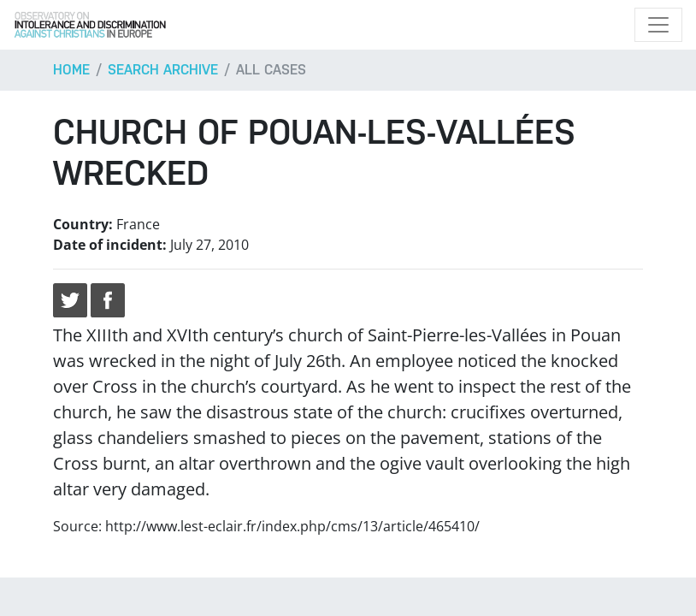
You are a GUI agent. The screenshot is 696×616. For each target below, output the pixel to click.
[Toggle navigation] (658, 25)
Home (71, 70)
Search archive (163, 70)
